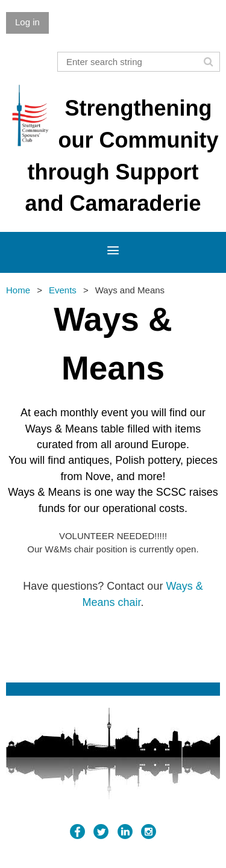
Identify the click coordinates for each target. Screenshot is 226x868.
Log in (27, 22)
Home (18, 290)
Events (63, 290)
